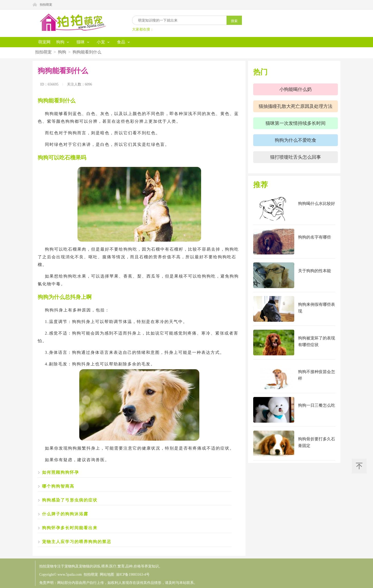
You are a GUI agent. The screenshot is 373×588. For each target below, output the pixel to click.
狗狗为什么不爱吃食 (296, 140)
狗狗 (62, 52)
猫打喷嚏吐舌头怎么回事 (296, 157)
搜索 (234, 21)
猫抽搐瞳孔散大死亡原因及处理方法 (296, 106)
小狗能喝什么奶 (296, 89)
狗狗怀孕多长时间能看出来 (70, 528)
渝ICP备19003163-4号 (133, 575)
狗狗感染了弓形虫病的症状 (70, 500)
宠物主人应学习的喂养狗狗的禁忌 (77, 542)
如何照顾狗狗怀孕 (61, 472)
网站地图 (107, 575)
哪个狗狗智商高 (58, 486)
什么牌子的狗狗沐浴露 (65, 514)
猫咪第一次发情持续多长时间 (296, 123)
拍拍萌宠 (46, 5)
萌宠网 (44, 42)
